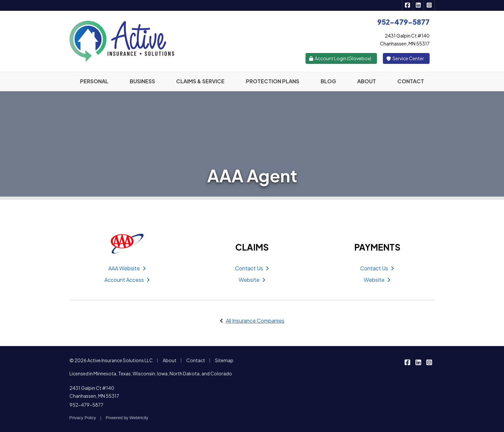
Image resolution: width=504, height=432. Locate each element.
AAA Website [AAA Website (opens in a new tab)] (127, 268)
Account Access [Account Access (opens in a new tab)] (127, 280)
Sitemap (224, 360)
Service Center (405, 58)
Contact (196, 360)
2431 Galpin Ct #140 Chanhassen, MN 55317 (94, 392)
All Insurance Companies (255, 321)
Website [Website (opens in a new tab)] (252, 280)
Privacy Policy (83, 418)
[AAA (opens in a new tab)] (127, 244)
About (170, 360)
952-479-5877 (86, 405)
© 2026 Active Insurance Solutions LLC (111, 360)
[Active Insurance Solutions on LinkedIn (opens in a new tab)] (419, 5)
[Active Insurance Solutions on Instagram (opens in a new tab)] (429, 5)
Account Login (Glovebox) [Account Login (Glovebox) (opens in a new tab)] (340, 58)
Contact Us (252, 268)
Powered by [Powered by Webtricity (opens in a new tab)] (127, 418)
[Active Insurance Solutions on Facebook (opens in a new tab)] (408, 5)
